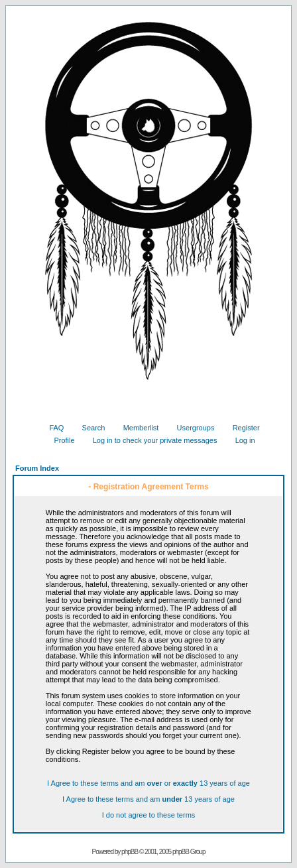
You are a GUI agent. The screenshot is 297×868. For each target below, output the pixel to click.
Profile (59, 440)
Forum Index (37, 468)
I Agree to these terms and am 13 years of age (148, 799)
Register (241, 428)
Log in (240, 440)
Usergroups (191, 428)
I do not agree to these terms (149, 815)
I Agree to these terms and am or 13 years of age (148, 783)
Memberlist (136, 428)
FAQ (51, 428)
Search (89, 428)
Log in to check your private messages (150, 440)
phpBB (130, 852)
